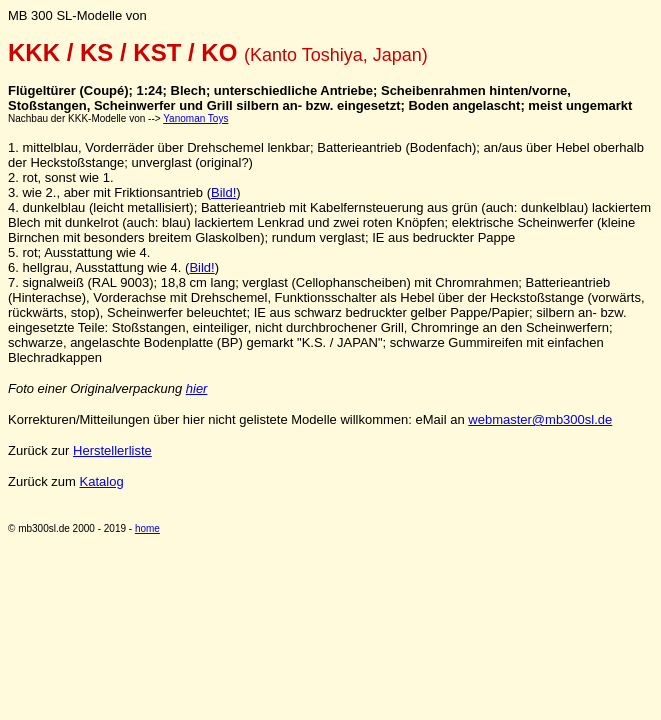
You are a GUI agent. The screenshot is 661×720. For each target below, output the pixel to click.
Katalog (102, 481)
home (147, 528)
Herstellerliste (112, 450)
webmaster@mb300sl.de (540, 419)
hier (197, 388)
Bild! (223, 192)
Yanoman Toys (195, 118)
